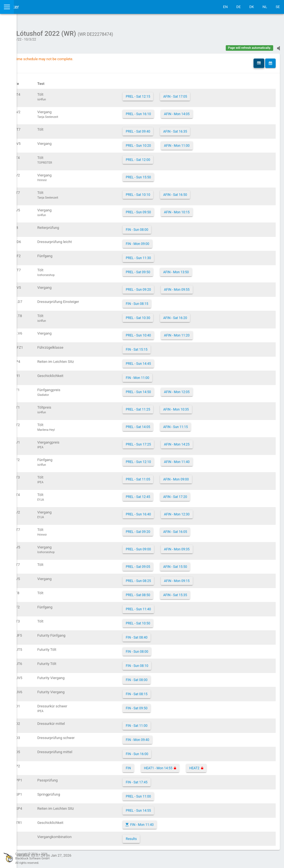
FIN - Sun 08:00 (175, 227)
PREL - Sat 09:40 (176, 129)
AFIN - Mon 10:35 (214, 407)
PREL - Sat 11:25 (176, 407)
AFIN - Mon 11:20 (215, 333)
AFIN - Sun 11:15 (214, 424)
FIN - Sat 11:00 (175, 723)
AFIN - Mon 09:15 (215, 578)
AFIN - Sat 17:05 (213, 94)
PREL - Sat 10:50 (176, 621)
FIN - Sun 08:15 (175, 301)
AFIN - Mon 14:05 (215, 111)
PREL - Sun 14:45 (177, 361)
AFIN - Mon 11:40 (215, 459)
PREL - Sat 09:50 (176, 269)
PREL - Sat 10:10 (176, 192)
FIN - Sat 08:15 (175, 691)
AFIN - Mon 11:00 (215, 143)
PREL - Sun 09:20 (177, 287)
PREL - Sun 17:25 (177, 442)
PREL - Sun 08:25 (177, 578)
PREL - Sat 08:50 (176, 592)
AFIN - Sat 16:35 (213, 129)
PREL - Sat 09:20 (176, 529)
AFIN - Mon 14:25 (215, 442)
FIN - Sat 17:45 (175, 780)
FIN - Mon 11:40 (180, 822)
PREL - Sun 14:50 (177, 389)
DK (252, 7)
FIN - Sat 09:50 (175, 705)
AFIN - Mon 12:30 (215, 512)
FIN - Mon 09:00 (176, 241)
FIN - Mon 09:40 (176, 737)
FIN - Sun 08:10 (175, 663)
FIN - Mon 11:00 (176, 375)
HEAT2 (232, 765)
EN (225, 7)
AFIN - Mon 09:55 (215, 287)
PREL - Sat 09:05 (176, 564)
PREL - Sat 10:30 (176, 315)
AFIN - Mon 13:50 (214, 269)
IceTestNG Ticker (31, 7)
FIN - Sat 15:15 (175, 347)
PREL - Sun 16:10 (177, 111)
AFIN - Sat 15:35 (213, 592)
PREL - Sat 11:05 (176, 477)
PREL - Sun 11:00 (177, 794)
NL (265, 7)
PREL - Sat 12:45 (176, 494)
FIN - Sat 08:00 (175, 677)
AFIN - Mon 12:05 (215, 389)
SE (278, 7)
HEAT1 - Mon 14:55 (196, 765)
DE (239, 7)
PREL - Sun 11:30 (177, 255)
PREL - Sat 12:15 (176, 94)
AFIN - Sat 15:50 (213, 564)
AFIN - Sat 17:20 (213, 494)
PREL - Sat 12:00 (176, 157)
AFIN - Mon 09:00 (214, 477)
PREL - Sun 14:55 (177, 808)
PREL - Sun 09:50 (177, 209)
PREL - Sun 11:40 (177, 606)
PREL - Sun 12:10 (177, 459)
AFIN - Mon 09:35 (215, 546)
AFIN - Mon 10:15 (215, 209)
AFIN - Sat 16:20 (213, 315)
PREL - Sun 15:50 (177, 174)
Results (169, 836)
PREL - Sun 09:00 (177, 546)
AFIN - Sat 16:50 (213, 192)
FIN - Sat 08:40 (175, 635)
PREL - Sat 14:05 (176, 424)
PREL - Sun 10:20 (177, 143)
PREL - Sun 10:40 (177, 333)
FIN (166, 765)
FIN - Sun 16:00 (175, 751)
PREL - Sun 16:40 (177, 512)
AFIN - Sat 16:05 (213, 529)
